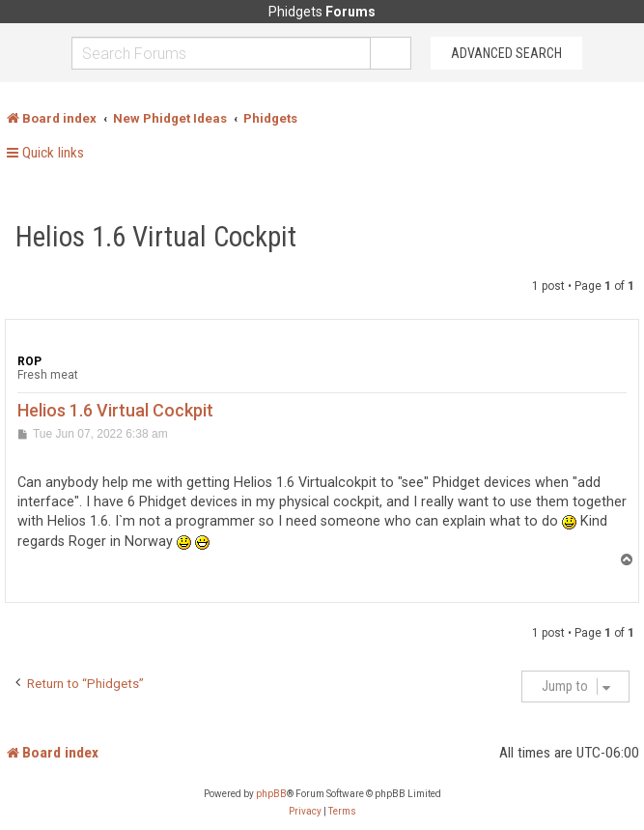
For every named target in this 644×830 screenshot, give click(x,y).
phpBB (271, 794)
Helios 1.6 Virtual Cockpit (156, 237)
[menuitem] (305, 812)
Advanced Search (506, 53)
